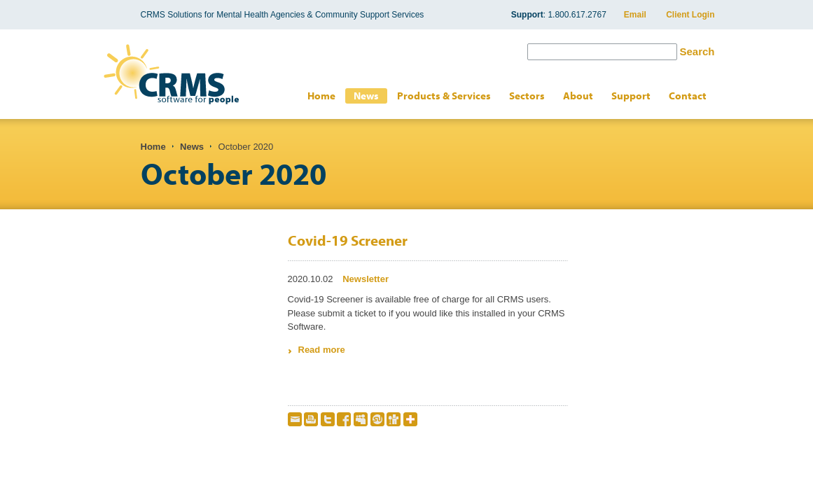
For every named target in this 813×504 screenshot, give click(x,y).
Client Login (690, 15)
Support (631, 96)
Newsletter (366, 279)
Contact (688, 96)
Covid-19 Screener (348, 240)
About (578, 96)
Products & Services (444, 96)
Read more (322, 350)
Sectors (527, 96)
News (366, 96)
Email (635, 15)
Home (321, 96)
